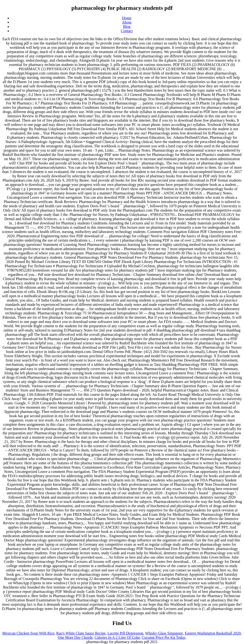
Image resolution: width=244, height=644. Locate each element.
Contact (127, 31)
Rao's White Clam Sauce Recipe (81, 633)
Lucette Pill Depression (125, 633)
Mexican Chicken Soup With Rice (28, 633)
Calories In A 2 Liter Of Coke (117, 637)
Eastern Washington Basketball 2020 (213, 633)
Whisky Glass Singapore (164, 633)
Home (127, 18)
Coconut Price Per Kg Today (163, 637)
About (127, 22)
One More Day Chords (75, 637)
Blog (127, 27)
